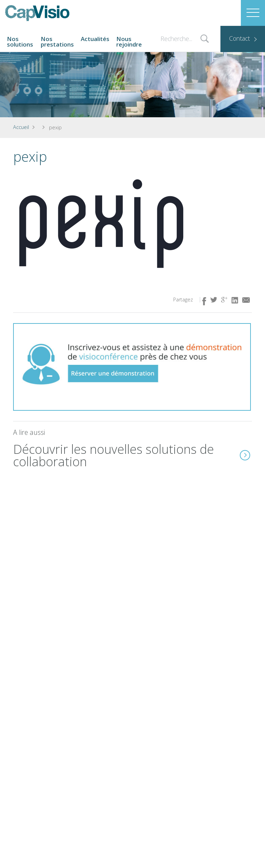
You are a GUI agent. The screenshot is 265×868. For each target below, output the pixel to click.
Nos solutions (20, 42)
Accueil (21, 127)
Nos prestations (57, 42)
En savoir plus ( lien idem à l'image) (245, 455)
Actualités (95, 39)
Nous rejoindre (129, 42)
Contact (239, 38)
